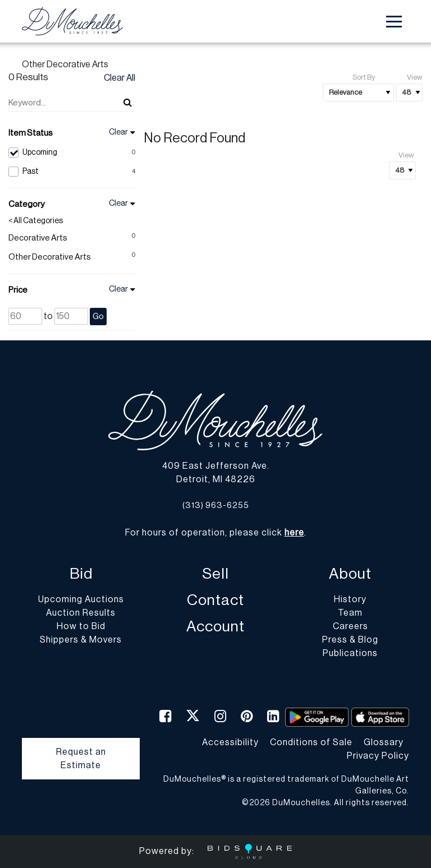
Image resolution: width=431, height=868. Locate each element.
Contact (215, 600)
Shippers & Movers (81, 640)
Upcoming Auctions (81, 599)
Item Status (31, 133)
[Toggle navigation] (394, 22)
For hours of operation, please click (215, 533)
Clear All (120, 78)
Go (98, 317)
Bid (81, 574)
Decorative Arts (38, 238)
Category (26, 204)
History (350, 599)
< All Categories (36, 221)
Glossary (384, 742)
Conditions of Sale (311, 742)
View (415, 77)
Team (350, 613)
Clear (118, 132)
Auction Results (81, 613)
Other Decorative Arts (50, 257)
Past (72, 172)
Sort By (364, 77)
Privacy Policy (378, 756)
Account (215, 627)
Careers (350, 626)
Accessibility (230, 742)
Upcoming (72, 153)
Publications (350, 653)
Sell (215, 574)
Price (18, 290)
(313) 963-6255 (216, 505)
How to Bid (81, 626)
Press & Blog (350, 640)
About (350, 574)
